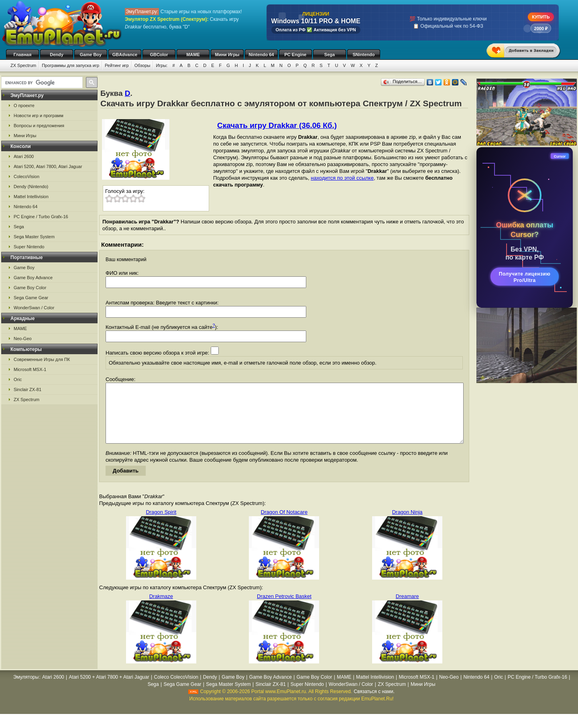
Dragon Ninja (407, 524)
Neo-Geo (23, 339)
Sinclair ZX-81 (27, 389)
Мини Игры (227, 55)
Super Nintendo (29, 247)
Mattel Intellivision (31, 197)
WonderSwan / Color (34, 308)
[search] (41, 83)
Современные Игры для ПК (42, 359)
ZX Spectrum (23, 65)
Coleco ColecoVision (176, 689)
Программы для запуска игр (70, 65)
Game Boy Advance (33, 278)
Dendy (57, 55)
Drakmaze (161, 608)
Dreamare (407, 608)
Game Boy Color (30, 288)
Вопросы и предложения (39, 126)
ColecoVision (26, 176)
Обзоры (142, 65)
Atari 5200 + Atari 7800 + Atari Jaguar (109, 689)
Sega (330, 55)
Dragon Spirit (161, 524)
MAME (193, 55)
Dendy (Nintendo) (31, 187)
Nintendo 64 (262, 55)
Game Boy (91, 55)
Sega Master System (34, 237)
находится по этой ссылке (342, 178)
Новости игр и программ (39, 116)
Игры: (162, 65)
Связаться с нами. (374, 704)
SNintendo (364, 55)
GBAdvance (125, 55)
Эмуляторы (26, 689)
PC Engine (295, 55)
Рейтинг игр (117, 65)
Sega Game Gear (31, 298)
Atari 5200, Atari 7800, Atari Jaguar (48, 166)
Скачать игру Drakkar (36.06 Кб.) (277, 125)
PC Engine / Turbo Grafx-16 (41, 217)
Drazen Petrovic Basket (284, 608)
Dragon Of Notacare (284, 524)
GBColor (159, 55)
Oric (18, 379)
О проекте (24, 105)
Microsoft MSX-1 (30, 369)
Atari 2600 (24, 156)
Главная (23, 55)
